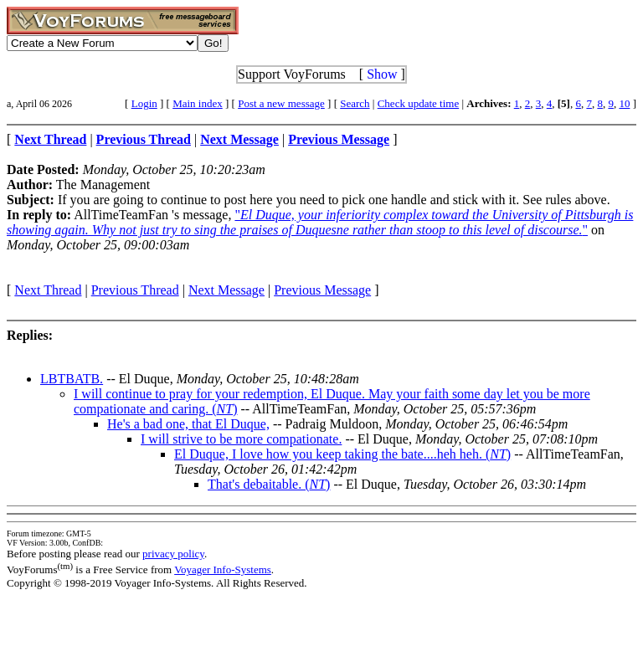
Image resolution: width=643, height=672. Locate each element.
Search (355, 103)
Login (144, 103)
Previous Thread (135, 290)
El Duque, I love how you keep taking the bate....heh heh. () (342, 454)
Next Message (226, 290)
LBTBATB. (72, 379)
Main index (198, 103)
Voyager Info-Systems (223, 569)
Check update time (418, 103)
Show (382, 74)
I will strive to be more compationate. (241, 439)
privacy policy (173, 554)
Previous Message (322, 290)
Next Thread (48, 290)
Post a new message (281, 103)
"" (320, 222)
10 (624, 103)
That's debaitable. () (269, 484)
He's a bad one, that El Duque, (188, 424)
